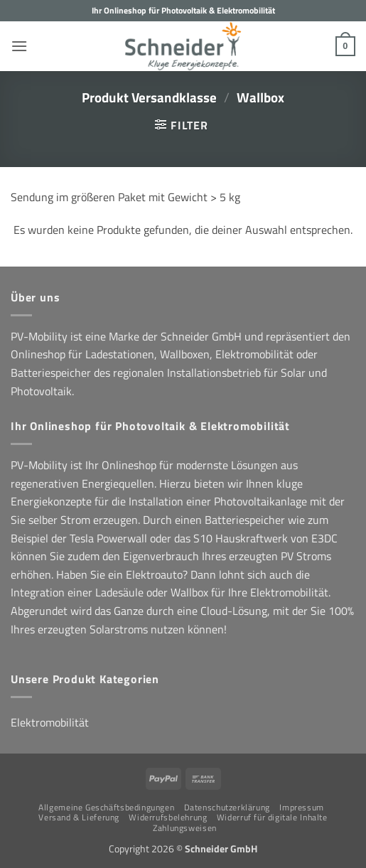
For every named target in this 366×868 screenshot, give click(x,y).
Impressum (302, 807)
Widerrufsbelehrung (168, 817)
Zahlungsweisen (185, 828)
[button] (19, 46)
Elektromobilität (50, 722)
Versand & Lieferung (79, 817)
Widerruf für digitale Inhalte (272, 817)
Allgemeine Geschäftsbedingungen (106, 807)
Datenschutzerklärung (227, 807)
